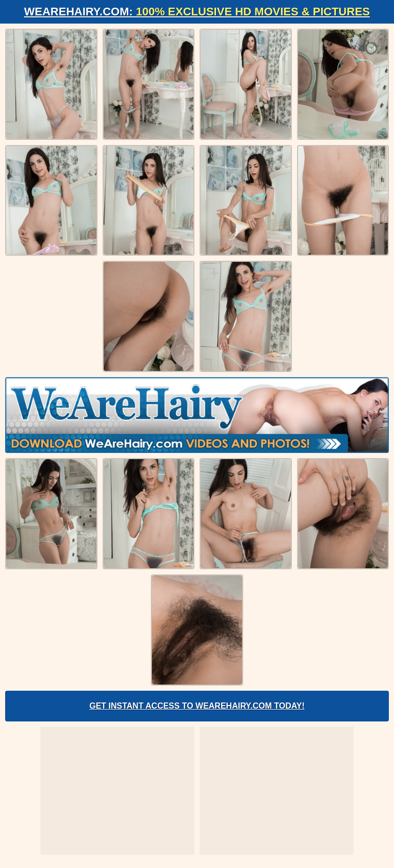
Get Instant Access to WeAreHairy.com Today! (197, 706)
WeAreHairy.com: (197, 12)
